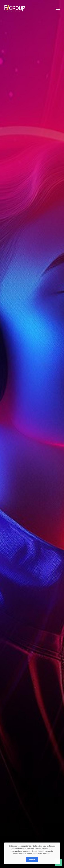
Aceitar (32, 863)
